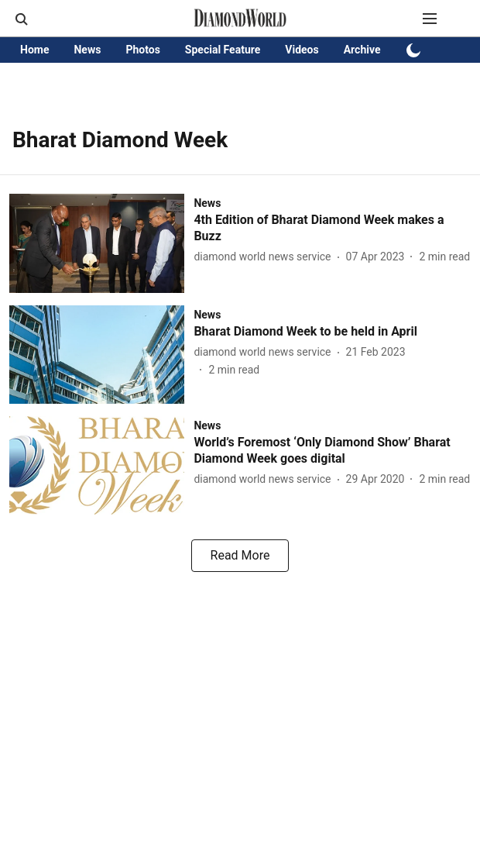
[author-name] (265, 257)
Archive (362, 50)
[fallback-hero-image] (101, 243)
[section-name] (207, 203)
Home (34, 50)
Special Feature (223, 50)
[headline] (332, 229)
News (87, 50)
